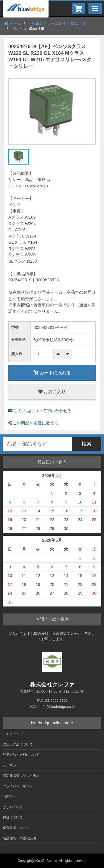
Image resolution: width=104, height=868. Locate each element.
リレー (17, 28)
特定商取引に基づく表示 (21, 776)
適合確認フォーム (16, 828)
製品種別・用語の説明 (19, 838)
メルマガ (9, 765)
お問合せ (9, 796)
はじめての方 (13, 807)
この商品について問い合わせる (40, 411)
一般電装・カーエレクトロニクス (57, 23)
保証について (13, 817)
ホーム (13, 23)
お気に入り (52, 392)
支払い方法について (18, 744)
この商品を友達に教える (33, 423)
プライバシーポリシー (19, 786)
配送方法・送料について (21, 755)
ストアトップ (13, 734)
